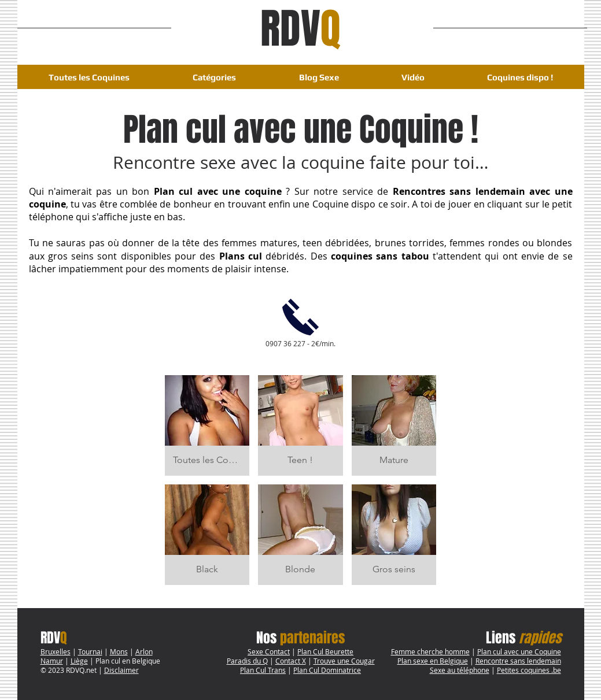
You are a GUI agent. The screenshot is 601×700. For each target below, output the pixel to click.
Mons (119, 651)
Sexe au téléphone (460, 670)
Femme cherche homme (430, 651)
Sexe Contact (269, 651)
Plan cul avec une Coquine (519, 651)
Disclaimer (121, 670)
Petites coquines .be (529, 670)
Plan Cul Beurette (325, 651)
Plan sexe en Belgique (433, 661)
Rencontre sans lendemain (518, 661)
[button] (215, 77)
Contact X (291, 661)
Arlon (144, 651)
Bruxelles (56, 651)
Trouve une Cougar (344, 661)
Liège (79, 661)
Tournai (90, 651)
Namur (52, 661)
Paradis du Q (247, 661)
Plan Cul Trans (263, 670)
